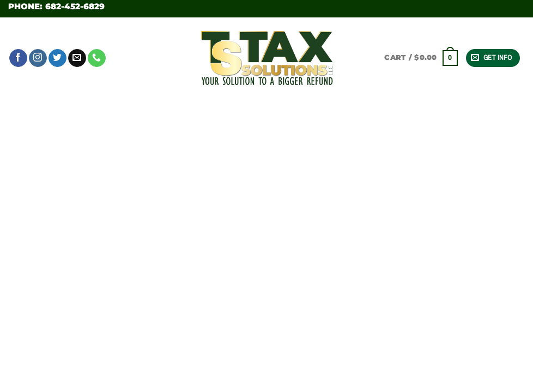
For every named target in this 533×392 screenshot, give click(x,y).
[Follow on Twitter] (57, 58)
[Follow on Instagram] (38, 58)
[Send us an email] (77, 58)
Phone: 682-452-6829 (56, 6)
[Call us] (97, 58)
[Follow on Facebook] (18, 58)
